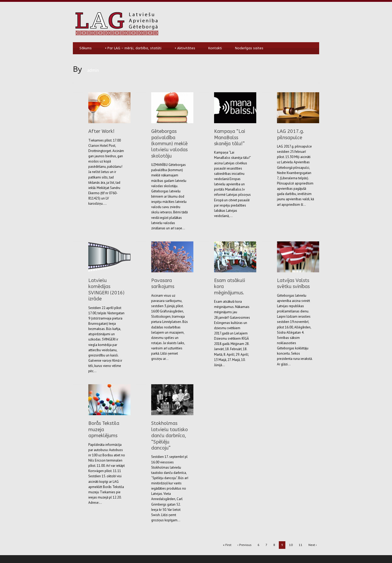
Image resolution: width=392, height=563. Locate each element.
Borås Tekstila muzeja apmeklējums (104, 429)
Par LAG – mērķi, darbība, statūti (133, 48)
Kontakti (215, 48)
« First (227, 545)
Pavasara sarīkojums (163, 283)
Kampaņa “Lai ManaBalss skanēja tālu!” (230, 137)
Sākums (86, 48)
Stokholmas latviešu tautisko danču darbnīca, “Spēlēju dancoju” (170, 436)
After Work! (101, 131)
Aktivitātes (185, 48)
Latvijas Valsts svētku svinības (293, 283)
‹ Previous (244, 545)
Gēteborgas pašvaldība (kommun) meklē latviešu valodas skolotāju (169, 144)
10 (291, 545)
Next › (313, 545)
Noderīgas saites (249, 48)
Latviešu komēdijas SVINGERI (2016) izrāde (106, 290)
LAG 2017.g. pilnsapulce (291, 134)
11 (301, 545)
